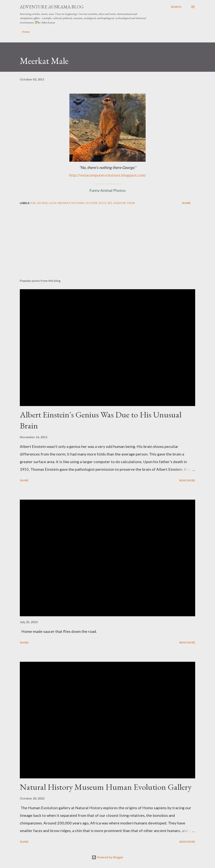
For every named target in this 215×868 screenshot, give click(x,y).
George (42, 203)
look (53, 203)
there (131, 203)
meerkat (64, 203)
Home (26, 32)
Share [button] (186, 203)
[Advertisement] (107, 246)
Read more (187, 480)
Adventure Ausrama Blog (52, 7)
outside (92, 203)
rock (103, 203)
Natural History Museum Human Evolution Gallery (106, 787)
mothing (78, 203)
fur (33, 203)
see (110, 203)
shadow (119, 203)
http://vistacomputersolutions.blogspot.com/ (107, 175)
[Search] (176, 7)
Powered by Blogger (107, 857)
